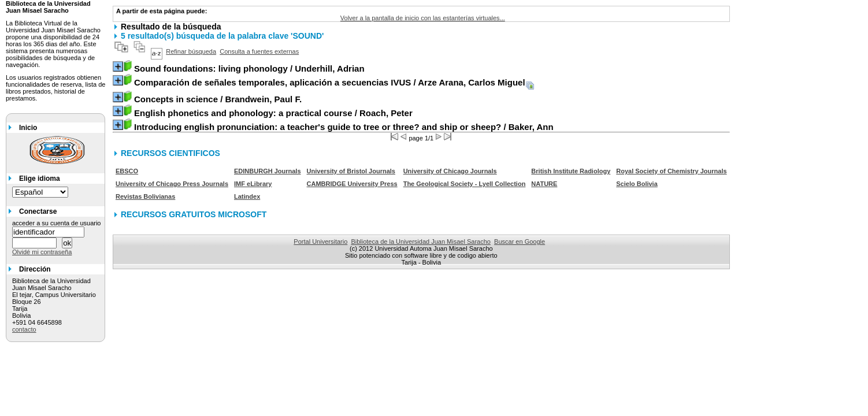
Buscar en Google (520, 242)
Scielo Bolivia (637, 184)
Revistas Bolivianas (145, 196)
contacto (24, 329)
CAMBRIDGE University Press (352, 184)
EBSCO (127, 171)
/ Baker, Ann (344, 127)
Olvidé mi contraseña (42, 252)
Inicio (28, 128)
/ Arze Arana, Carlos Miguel (330, 82)
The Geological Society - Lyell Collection (465, 184)
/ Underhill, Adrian (249, 68)
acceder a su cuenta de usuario (57, 223)
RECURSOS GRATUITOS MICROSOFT (194, 214)
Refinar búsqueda (191, 51)
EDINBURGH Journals (268, 171)
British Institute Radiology (571, 171)
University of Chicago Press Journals (172, 184)
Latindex (247, 196)
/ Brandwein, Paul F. (218, 99)
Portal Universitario (320, 242)
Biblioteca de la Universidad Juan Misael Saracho (421, 242)
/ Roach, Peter (273, 113)
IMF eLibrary (253, 184)
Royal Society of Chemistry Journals (671, 171)
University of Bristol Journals (351, 171)
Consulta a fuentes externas (259, 51)
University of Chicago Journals (450, 171)
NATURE (544, 184)
